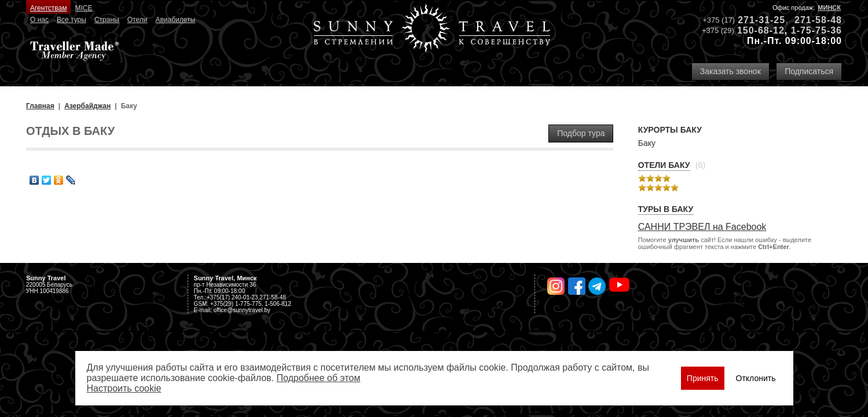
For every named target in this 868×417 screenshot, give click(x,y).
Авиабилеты (175, 20)
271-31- (756, 20)
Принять (703, 378)
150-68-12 (761, 30)
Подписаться (809, 71)
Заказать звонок (730, 71)
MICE (84, 8)
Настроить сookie (124, 388)
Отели (138, 20)
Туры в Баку (666, 209)
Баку (647, 143)
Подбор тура (581, 133)
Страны (107, 20)
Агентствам (48, 8)
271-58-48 (818, 20)
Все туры (72, 20)
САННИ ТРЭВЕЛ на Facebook (702, 227)
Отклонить (756, 378)
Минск (829, 8)
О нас (39, 20)
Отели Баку (664, 165)
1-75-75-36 (816, 30)
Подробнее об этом (318, 378)
